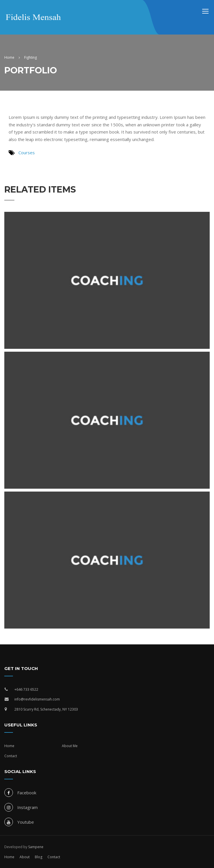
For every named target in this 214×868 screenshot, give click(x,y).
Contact (11, 756)
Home (9, 746)
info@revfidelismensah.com (37, 699)
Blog (39, 857)
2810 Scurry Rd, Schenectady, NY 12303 (46, 709)
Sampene (36, 847)
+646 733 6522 (26, 689)
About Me (70, 746)
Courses (27, 153)
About (25, 857)
